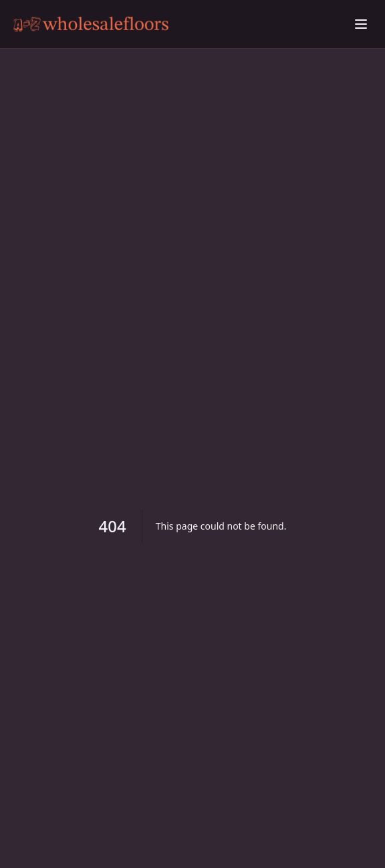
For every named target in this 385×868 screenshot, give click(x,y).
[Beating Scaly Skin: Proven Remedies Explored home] (179, 24)
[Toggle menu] (361, 24)
